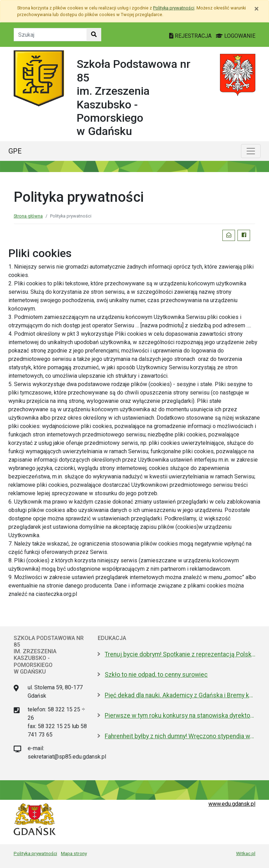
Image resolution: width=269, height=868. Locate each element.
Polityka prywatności (35, 853)
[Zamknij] (257, 9)
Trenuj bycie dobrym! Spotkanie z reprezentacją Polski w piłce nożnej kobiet (180, 654)
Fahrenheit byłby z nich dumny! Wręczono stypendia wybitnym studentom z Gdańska (180, 736)
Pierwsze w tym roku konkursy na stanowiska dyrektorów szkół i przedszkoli (180, 716)
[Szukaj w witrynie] (94, 35)
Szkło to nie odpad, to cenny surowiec (156, 675)
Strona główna (28, 216)
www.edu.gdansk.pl (232, 804)
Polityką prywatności (174, 8)
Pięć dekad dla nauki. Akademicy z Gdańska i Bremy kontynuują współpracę (180, 695)
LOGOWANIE (236, 36)
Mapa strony (74, 853)
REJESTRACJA (191, 36)
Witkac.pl (246, 853)
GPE (15, 151)
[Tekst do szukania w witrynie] (50, 35)
